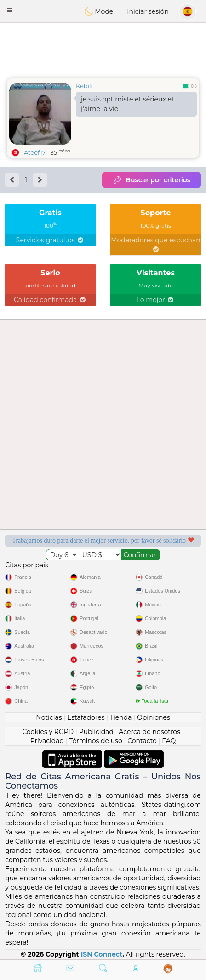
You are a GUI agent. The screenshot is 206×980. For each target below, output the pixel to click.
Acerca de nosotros (149, 732)
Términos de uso (95, 741)
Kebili (84, 86)
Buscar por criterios (152, 180)
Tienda (121, 717)
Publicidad (96, 732)
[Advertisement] (103, 48)
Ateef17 (35, 152)
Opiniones (154, 717)
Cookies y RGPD (48, 732)
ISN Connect (102, 954)
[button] (10, 10)
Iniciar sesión (148, 11)
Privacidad (47, 741)
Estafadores (86, 717)
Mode (99, 11)
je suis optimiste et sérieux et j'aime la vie (128, 104)
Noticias (49, 717)
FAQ (169, 741)
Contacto (142, 741)
